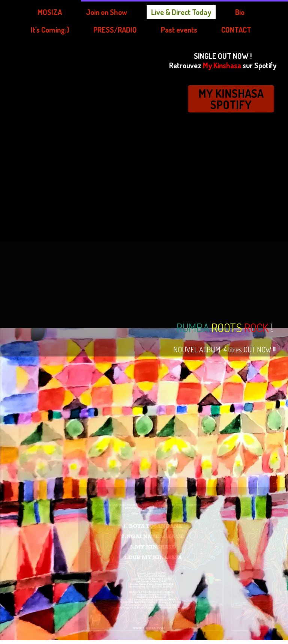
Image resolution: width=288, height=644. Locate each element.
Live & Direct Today (105, 12)
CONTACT (165, 30)
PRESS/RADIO (32, 30)
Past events (102, 30)
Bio (169, 12)
